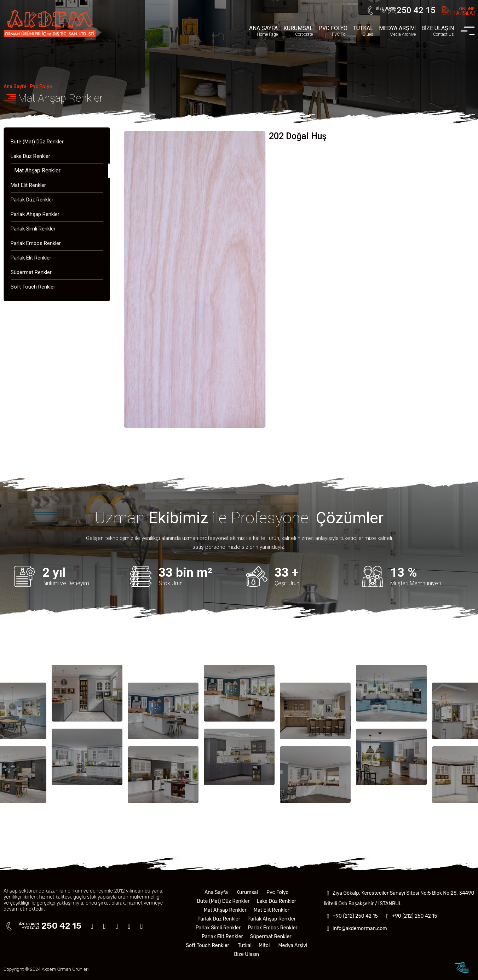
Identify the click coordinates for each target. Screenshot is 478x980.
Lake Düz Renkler (30, 156)
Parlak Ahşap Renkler (35, 214)
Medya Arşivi (293, 945)
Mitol (264, 945)
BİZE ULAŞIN (438, 31)
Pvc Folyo (41, 86)
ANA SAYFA (263, 31)
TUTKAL (363, 31)
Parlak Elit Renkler (31, 258)
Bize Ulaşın (246, 954)
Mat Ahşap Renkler (60, 98)
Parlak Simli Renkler (33, 229)
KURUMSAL (298, 31)
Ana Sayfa (15, 86)
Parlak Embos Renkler (36, 243)
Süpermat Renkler (31, 272)
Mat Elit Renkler (28, 185)
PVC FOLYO (333, 31)
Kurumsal (247, 892)
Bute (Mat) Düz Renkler (37, 142)
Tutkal (245, 945)
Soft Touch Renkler (33, 287)
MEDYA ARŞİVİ (397, 31)
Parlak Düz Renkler (32, 200)
